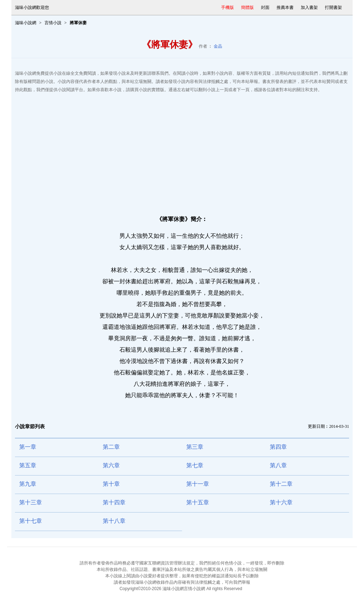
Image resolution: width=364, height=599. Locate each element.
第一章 (28, 447)
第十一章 (198, 484)
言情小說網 (194, 589)
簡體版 (247, 7)
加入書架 (309, 7)
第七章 (195, 465)
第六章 (111, 465)
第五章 (28, 465)
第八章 (278, 465)
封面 (265, 7)
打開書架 (333, 7)
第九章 (28, 484)
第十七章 (31, 521)
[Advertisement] (182, 151)
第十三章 (31, 502)
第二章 (111, 447)
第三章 (195, 447)
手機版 (227, 7)
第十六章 (281, 502)
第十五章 (198, 502)
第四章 (278, 447)
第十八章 (114, 521)
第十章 (111, 484)
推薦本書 (285, 7)
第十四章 (114, 502)
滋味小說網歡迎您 (32, 7)
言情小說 (53, 23)
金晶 (218, 46)
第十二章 (281, 484)
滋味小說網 (26, 23)
